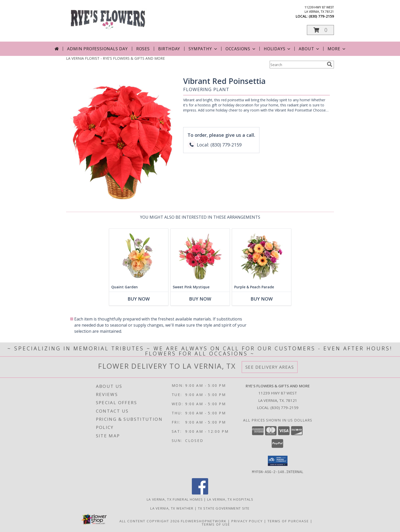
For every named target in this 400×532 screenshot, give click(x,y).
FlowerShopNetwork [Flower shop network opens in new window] (204, 521)
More (337, 49)
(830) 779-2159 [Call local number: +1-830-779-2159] (321, 16)
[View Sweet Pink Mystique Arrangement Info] (200, 256)
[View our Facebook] (200, 493)
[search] (330, 64)
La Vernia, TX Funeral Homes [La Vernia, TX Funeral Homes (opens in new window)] (175, 499)
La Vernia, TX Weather (172, 508)
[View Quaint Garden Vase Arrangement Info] (139, 256)
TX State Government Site (224, 508)
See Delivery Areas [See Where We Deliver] (270, 367)
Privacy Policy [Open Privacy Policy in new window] (247, 521)
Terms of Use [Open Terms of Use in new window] (216, 524)
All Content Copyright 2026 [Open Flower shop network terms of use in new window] (149, 521)
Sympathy (203, 49)
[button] (320, 30)
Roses (143, 49)
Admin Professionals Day (97, 49)
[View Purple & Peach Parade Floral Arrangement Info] (262, 256)
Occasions (241, 49)
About (309, 49)
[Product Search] (297, 65)
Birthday (169, 49)
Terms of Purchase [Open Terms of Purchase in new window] (288, 521)
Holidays (278, 49)
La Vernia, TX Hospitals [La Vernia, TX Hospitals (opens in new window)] (230, 499)
